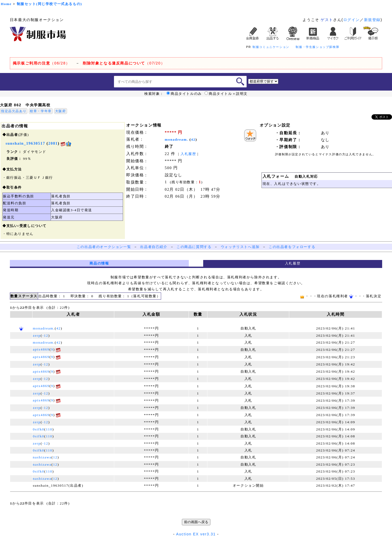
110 (49, 429)
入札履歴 (188, 154)
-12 (45, 335)
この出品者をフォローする (292, 247)
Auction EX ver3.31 (196, 534)
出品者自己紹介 (154, 247)
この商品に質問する (194, 247)
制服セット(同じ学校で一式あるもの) (50, 4)
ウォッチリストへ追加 (240, 247)
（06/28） (41, 63)
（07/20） (124, 63)
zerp (37, 335)
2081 (53, 143)
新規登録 (372, 20)
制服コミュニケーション (271, 47)
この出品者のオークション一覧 (104, 247)
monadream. (177, 139)
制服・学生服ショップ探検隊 (317, 47)
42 (193, 139)
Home (6, 4)
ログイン (352, 20)
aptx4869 (41, 349)
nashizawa (42, 457)
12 (55, 457)
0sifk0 (38, 429)
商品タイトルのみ (184, 94)
